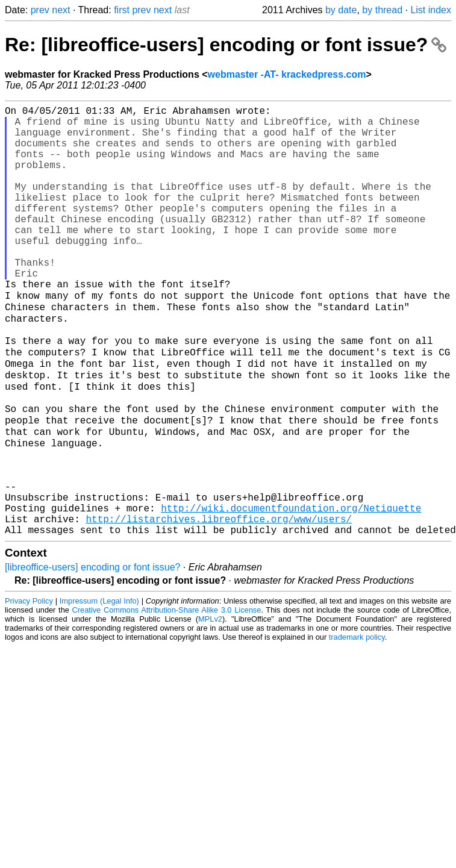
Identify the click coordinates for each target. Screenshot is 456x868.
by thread (382, 10)
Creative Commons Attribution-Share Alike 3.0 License (167, 697)
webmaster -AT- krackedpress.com (287, 74)
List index (431, 10)
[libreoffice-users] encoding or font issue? (92, 654)
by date (341, 10)
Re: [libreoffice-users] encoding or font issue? (226, 45)
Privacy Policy (29, 688)
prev (40, 10)
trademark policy (357, 724)
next (61, 10)
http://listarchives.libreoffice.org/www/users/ (219, 603)
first (122, 10)
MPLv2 (210, 706)
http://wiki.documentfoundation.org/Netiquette (291, 590)
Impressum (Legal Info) (99, 688)
